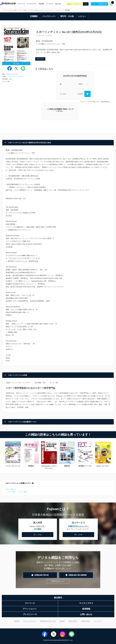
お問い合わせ (86, 614)
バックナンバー (59, 10)
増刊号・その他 (67, 16)
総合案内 (58, 598)
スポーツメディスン (46, 10)
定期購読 (34, 16)
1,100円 (80, 94)
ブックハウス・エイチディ (16, 77)
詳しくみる (43, 535)
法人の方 (58, 4)
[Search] (86, 4)
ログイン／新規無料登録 (99, 4)
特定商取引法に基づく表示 (48, 621)
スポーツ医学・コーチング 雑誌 (28, 10)
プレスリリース (30, 614)
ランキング (50, 4)
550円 (81, 84)
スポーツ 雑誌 (12, 10)
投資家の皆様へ (86, 621)
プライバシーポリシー (30, 621)
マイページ (21, 4)
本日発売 (41, 4)
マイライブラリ (32, 4)
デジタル (63, 94)
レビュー (82, 16)
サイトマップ (98, 621)
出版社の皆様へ (73, 621)
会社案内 (62, 621)
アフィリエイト (30, 609)
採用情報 (86, 609)
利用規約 (17, 621)
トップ (4, 10)
